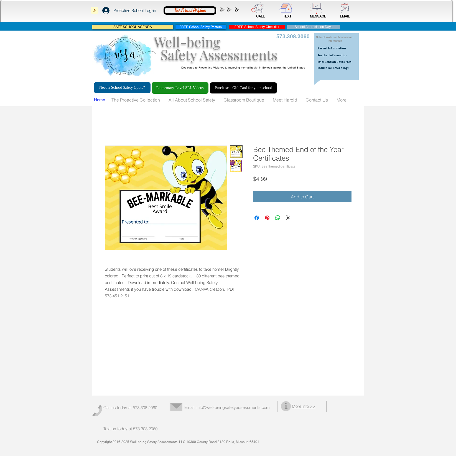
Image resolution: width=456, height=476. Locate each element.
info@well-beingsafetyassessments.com (233, 407)
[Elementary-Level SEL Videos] (180, 88)
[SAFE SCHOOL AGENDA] (133, 27)
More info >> (304, 406)
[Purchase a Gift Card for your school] (243, 88)
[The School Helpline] (190, 11)
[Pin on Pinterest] (267, 218)
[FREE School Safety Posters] (201, 27)
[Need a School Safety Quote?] (122, 88)
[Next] (95, 10)
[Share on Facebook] (257, 218)
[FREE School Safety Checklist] (257, 27)
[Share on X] (288, 218)
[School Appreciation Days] (314, 27)
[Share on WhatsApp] (278, 218)
